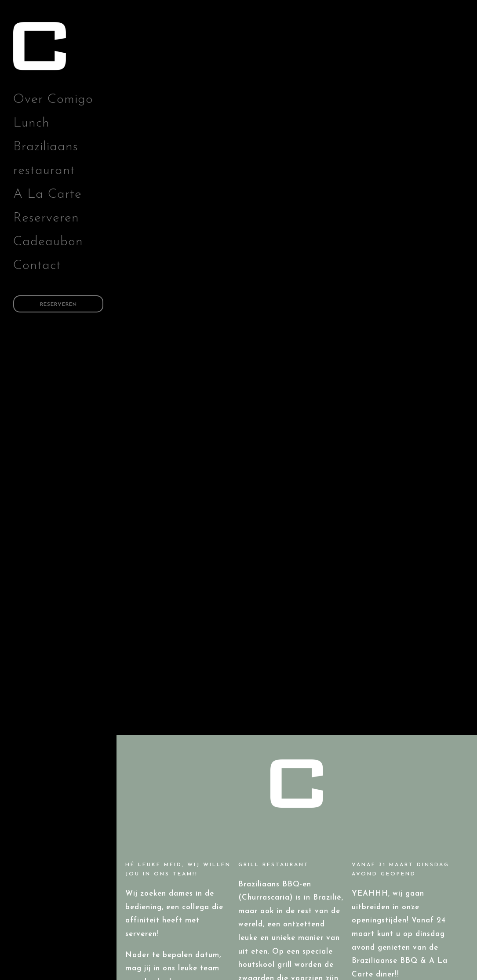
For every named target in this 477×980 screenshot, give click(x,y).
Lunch (31, 123)
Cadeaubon (48, 242)
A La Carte (47, 194)
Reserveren (46, 218)
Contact (37, 266)
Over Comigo (53, 100)
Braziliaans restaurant (46, 159)
